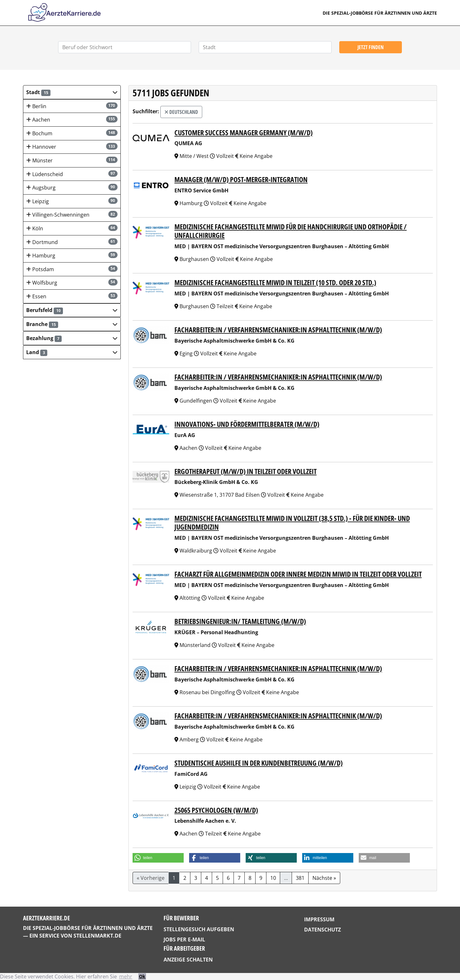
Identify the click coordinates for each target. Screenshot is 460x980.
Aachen (72, 119)
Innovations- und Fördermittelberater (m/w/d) (247, 424)
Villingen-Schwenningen (72, 215)
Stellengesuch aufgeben (199, 929)
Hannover (72, 147)
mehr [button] (126, 976)
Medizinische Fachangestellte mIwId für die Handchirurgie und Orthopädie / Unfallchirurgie (291, 231)
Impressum (319, 919)
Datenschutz (322, 930)
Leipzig (72, 201)
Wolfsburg (72, 282)
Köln (72, 228)
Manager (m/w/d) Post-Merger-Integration (241, 179)
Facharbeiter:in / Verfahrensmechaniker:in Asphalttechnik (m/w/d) (278, 330)
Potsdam (72, 269)
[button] (72, 92)
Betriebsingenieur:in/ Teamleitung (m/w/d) (240, 621)
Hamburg (72, 255)
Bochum (72, 133)
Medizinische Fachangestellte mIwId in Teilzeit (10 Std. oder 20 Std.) (275, 282)
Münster (72, 160)
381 (300, 878)
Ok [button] (142, 976)
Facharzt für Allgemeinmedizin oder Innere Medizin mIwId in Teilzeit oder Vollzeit (298, 574)
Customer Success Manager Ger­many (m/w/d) (244, 133)
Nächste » (324, 878)
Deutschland (181, 112)
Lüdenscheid (72, 174)
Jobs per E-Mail (184, 939)
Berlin (72, 106)
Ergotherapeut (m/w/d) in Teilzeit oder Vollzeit (245, 471)
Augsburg (72, 187)
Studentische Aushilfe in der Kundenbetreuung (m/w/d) (259, 763)
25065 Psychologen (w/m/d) (216, 810)
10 (273, 878)
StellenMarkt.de (97, 936)
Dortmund (72, 242)
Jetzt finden (371, 47)
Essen (72, 296)
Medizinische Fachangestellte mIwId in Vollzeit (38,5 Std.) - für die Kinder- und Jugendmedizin (292, 523)
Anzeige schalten (188, 960)
